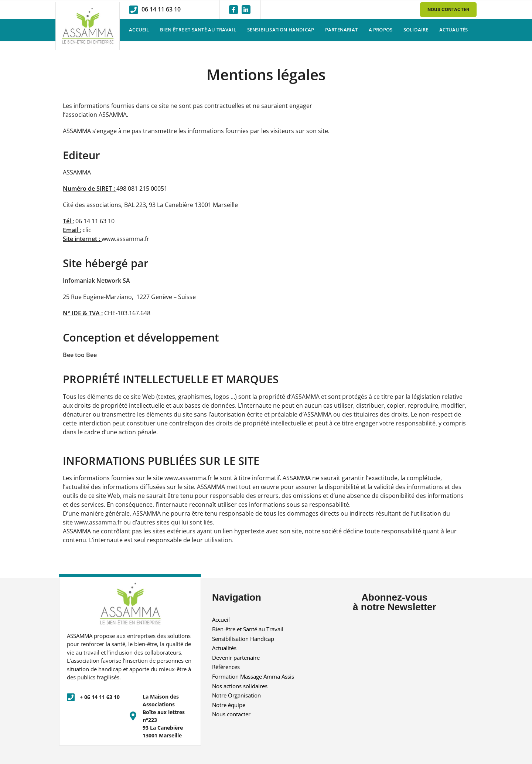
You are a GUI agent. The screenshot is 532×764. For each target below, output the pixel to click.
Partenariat (341, 30)
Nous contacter (231, 714)
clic (87, 230)
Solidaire (416, 30)
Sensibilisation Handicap (281, 30)
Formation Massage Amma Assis (253, 676)
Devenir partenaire (236, 658)
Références (226, 667)
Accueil (139, 30)
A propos (381, 30)
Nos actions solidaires (240, 686)
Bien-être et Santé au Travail (198, 30)
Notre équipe (229, 705)
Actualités (453, 30)
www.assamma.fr (188, 478)
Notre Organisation (236, 695)
